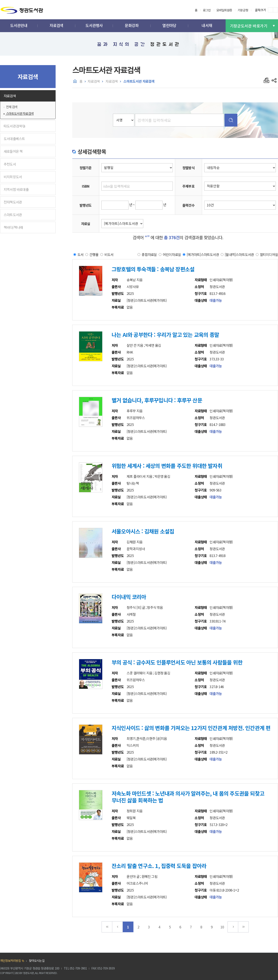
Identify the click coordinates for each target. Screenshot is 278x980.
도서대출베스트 (14, 139)
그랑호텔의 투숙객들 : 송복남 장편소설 (153, 269)
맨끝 (243, 927)
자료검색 (10, 96)
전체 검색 (11, 107)
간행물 (94, 254)
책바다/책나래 (13, 227)
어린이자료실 (172, 254)
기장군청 (243, 10)
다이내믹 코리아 (129, 597)
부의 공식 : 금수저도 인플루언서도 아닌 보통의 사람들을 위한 (177, 662)
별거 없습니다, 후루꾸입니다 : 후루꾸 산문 (157, 400)
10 (222, 927)
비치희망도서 (13, 177)
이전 (117, 927)
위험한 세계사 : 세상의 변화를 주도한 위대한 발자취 (167, 466)
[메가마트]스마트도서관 (203, 254)
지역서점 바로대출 (16, 189)
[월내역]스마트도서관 (239, 254)
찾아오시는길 (37, 961)
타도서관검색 (14, 126)
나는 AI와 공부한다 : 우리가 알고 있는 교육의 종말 (165, 335)
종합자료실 (149, 254)
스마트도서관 (13, 215)
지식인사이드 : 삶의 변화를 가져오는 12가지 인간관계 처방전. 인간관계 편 (191, 728)
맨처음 (107, 927)
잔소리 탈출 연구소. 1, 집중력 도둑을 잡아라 (159, 866)
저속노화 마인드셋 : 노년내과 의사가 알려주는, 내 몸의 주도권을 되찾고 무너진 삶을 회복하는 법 (188, 797)
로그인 (207, 10)
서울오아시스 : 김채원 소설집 (143, 531)
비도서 (109, 254)
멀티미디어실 (269, 254)
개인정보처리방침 (10, 961)
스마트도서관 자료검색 (19, 113)
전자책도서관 (13, 202)
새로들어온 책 (13, 151)
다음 (233, 927)
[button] (19, 26)
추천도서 (10, 164)
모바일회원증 (224, 10)
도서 (80, 254)
